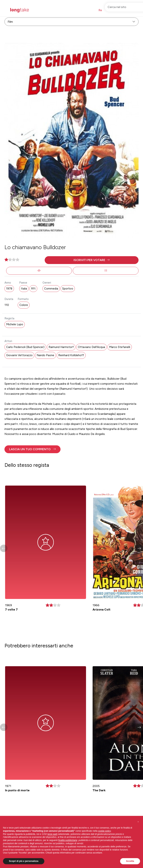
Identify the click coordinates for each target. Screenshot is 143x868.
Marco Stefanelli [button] (120, 347)
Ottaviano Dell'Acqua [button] (91, 347)
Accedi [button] (123, 10)
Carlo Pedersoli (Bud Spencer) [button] (25, 347)
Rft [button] (33, 289)
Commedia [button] (51, 289)
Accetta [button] (130, 861)
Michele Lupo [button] (15, 324)
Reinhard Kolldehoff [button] (71, 355)
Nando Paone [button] (45, 355)
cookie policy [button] (104, 831)
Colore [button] (24, 305)
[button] (92, 260)
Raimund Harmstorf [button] (61, 347)
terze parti (52, 834)
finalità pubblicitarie (68, 840)
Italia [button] (24, 289)
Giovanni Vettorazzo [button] (19, 355)
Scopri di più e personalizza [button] (24, 861)
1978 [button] (9, 289)
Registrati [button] (105, 10)
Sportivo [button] (68, 289)
